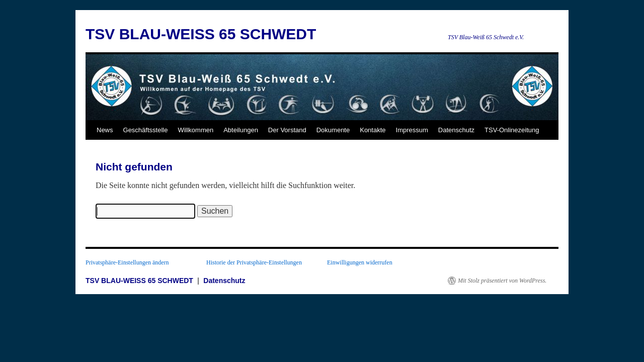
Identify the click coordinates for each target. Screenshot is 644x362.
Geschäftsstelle (146, 130)
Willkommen (195, 130)
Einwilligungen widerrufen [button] (360, 262)
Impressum (412, 130)
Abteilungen (241, 130)
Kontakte (373, 130)
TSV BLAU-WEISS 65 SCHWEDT (201, 34)
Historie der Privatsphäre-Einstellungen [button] (254, 262)
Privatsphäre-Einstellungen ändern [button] (127, 262)
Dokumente (333, 130)
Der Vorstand (287, 130)
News (105, 130)
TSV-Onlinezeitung (512, 130)
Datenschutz (456, 130)
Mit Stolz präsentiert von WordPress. (502, 281)
